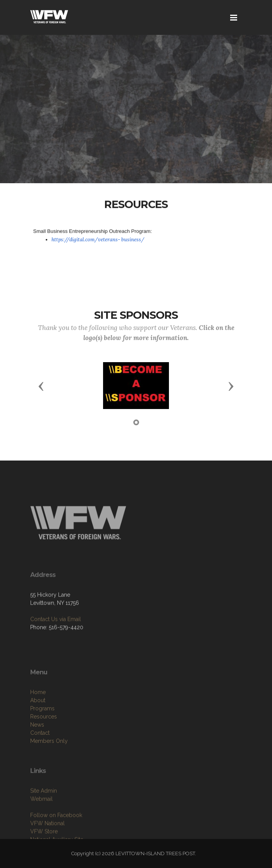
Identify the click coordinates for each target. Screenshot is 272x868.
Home (38, 713)
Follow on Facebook (56, 834)
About (38, 721)
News (37, 745)
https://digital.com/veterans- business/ (98, 240)
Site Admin (44, 809)
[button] (41, 386)
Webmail (41, 817)
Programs (42, 729)
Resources (44, 737)
